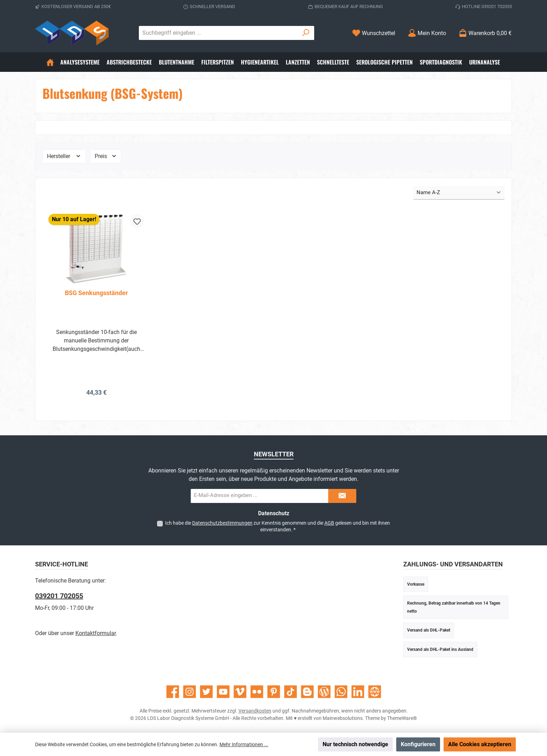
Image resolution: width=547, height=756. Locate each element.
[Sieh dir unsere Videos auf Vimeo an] (240, 692)
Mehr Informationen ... (244, 744)
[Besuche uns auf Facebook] (173, 692)
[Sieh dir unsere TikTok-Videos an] (291, 692)
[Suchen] (306, 33)
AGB (329, 523)
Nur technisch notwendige (355, 744)
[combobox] (218, 33)
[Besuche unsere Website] (375, 692)
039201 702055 (59, 596)
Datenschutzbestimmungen (222, 523)
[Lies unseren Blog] (324, 692)
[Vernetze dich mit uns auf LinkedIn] (358, 692)
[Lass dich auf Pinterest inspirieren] (274, 692)
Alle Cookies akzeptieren (480, 744)
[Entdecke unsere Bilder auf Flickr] (257, 692)
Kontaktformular (96, 633)
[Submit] (342, 496)
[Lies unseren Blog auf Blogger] (307, 692)
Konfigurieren (418, 744)
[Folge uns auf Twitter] (206, 692)
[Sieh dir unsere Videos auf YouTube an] (223, 692)
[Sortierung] (459, 193)
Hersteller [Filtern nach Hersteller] (64, 156)
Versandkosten (255, 711)
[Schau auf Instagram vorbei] (190, 692)
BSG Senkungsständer (96, 293)
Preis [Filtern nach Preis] (106, 156)
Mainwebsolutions (343, 718)
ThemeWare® (402, 718)
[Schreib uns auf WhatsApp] (341, 692)
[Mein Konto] (427, 33)
